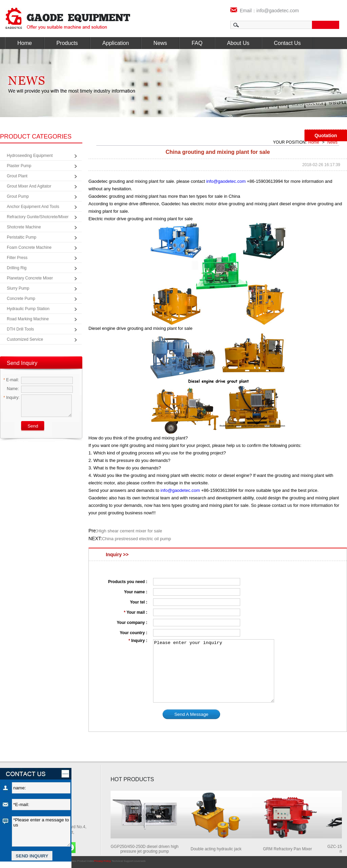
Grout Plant (17, 176)
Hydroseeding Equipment (30, 156)
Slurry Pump (18, 288)
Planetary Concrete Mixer (30, 278)
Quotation (326, 135)
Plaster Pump (19, 166)
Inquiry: (11, 398)
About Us (238, 43)
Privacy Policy (102, 861)
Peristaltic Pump (22, 237)
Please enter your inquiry (214, 671)
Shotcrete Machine (24, 227)
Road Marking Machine (28, 319)
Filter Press (17, 258)
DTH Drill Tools (20, 329)
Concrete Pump (21, 299)
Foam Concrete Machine (29, 247)
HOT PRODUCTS (132, 779)
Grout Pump (18, 196)
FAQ (197, 43)
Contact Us (287, 43)
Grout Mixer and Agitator (29, 186)
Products (67, 43)
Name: (11, 389)
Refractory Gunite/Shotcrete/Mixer (38, 217)
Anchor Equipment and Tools (33, 207)
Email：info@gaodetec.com (265, 11)
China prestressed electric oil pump (137, 539)
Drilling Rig (17, 268)
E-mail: (11, 380)
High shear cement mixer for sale (130, 531)
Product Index (86, 861)
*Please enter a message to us (41, 831)
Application (116, 43)
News (160, 43)
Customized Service (25, 339)
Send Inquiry (22, 363)
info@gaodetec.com (226, 181)
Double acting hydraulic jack (218, 849)
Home (25, 43)
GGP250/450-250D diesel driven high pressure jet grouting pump (146, 849)
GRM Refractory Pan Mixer (290, 849)
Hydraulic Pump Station (28, 309)
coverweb (140, 861)
